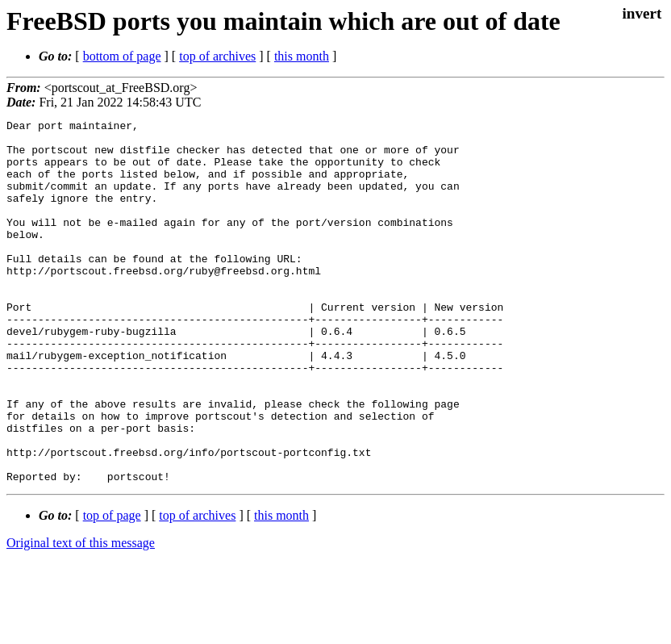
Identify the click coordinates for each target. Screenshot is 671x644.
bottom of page (122, 56)
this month (302, 56)
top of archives (217, 56)
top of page (112, 588)
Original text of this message (81, 615)
